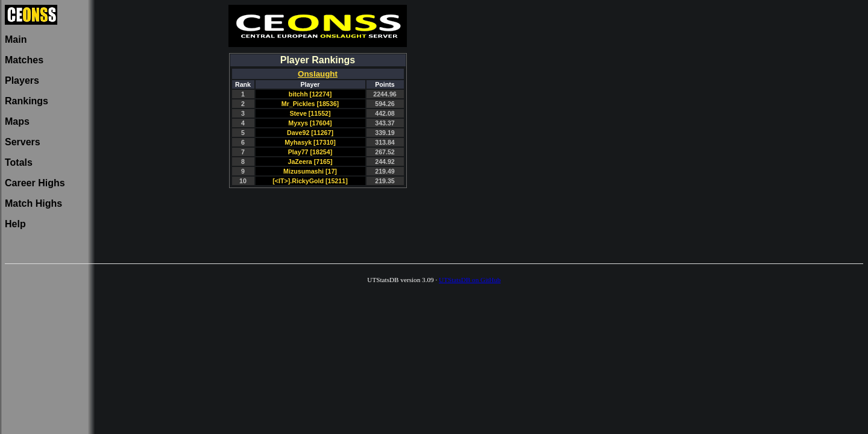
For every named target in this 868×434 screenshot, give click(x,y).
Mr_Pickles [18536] (310, 104)
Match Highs (33, 203)
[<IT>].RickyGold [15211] (310, 181)
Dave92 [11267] (310, 133)
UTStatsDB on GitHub (470, 280)
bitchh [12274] (310, 94)
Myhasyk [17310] (310, 142)
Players (22, 80)
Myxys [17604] (310, 123)
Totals (19, 162)
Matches (24, 60)
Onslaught (318, 74)
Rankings (27, 101)
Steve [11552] (310, 113)
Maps (17, 121)
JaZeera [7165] (310, 162)
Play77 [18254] (310, 152)
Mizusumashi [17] (310, 171)
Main (16, 39)
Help (15, 224)
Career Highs (35, 183)
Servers (23, 142)
